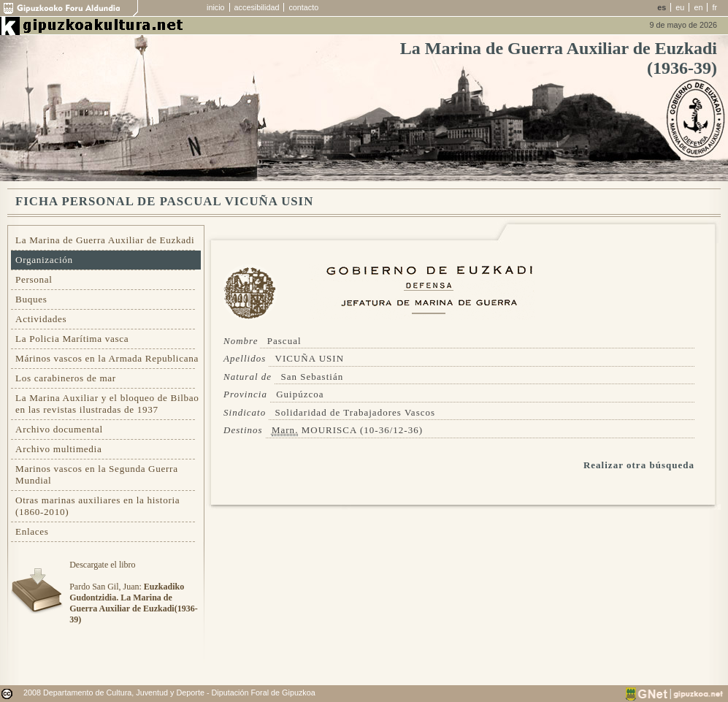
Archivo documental (59, 429)
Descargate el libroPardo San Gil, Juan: (133, 592)
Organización (44, 260)
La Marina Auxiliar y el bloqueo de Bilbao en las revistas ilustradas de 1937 (107, 404)
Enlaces (32, 531)
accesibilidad (257, 7)
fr (714, 7)
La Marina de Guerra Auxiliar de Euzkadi (105, 240)
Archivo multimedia (58, 449)
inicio (216, 7)
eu (680, 7)
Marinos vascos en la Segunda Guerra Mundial (97, 474)
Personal (34, 279)
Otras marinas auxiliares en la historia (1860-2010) (97, 506)
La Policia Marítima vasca (72, 339)
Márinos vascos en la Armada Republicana (107, 358)
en (698, 7)
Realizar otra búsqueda (639, 465)
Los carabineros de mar (66, 378)
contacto (303, 7)
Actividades (41, 319)
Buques (31, 299)
